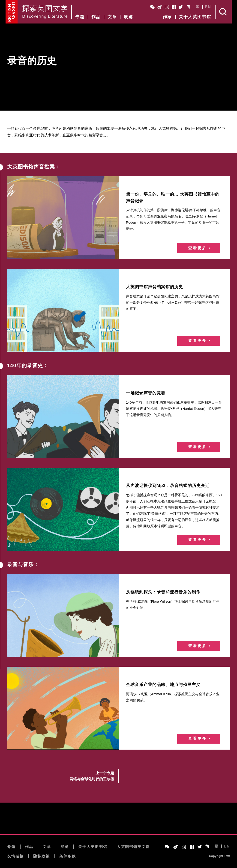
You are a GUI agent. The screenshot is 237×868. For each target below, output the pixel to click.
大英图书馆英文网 (133, 847)
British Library (12, 12)
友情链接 (15, 856)
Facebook (174, 7)
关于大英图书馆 (195, 17)
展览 (128, 17)
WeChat (152, 7)
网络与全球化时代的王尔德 (92, 779)
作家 (167, 17)
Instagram (167, 7)
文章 (112, 17)
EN (208, 7)
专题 (80, 17)
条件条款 (68, 856)
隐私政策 (42, 856)
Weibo (160, 7)
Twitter (181, 7)
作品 (96, 17)
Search (224, 12)
